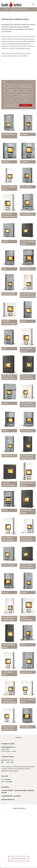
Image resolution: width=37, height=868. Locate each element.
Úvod (6, 9)
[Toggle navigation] (33, 4)
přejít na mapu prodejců (18, 859)
